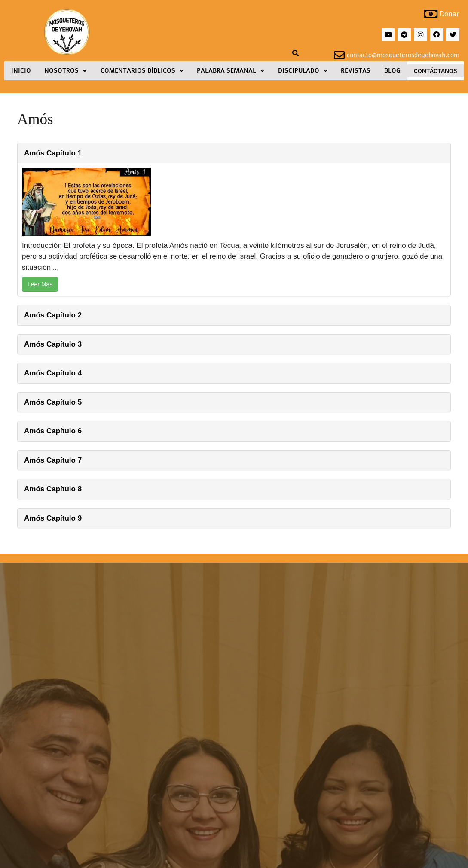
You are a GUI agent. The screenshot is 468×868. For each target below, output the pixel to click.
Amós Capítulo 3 (53, 345)
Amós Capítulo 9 (53, 519)
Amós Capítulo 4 (53, 374)
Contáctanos (435, 72)
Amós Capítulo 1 (53, 154)
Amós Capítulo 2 (53, 316)
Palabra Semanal (231, 72)
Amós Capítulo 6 (53, 432)
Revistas (356, 72)
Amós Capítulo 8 (53, 490)
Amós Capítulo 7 (53, 461)
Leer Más (40, 285)
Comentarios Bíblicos (142, 72)
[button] (66, 72)
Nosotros (66, 72)
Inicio (21, 72)
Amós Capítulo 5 (53, 403)
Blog (392, 72)
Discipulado (303, 72)
